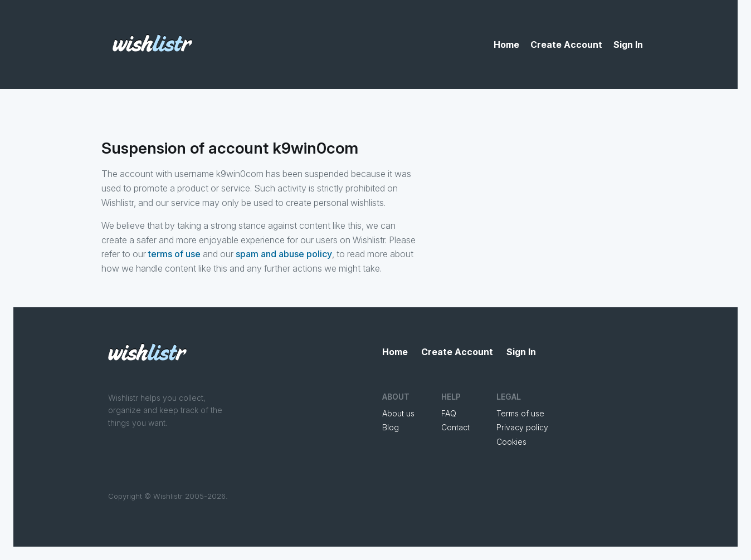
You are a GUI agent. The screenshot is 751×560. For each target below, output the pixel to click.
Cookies (511, 442)
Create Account (566, 45)
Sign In (628, 45)
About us (398, 413)
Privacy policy (522, 427)
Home (506, 45)
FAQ (449, 413)
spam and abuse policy (284, 254)
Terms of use (520, 413)
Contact (455, 427)
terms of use (174, 254)
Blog (391, 427)
